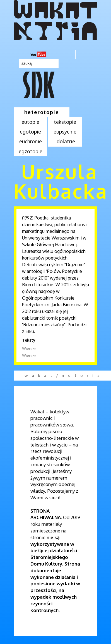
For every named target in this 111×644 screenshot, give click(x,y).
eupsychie (65, 132)
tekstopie (65, 122)
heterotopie (42, 112)
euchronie (31, 141)
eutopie (30, 122)
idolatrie (65, 141)
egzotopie (31, 151)
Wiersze (29, 348)
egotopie (30, 132)
